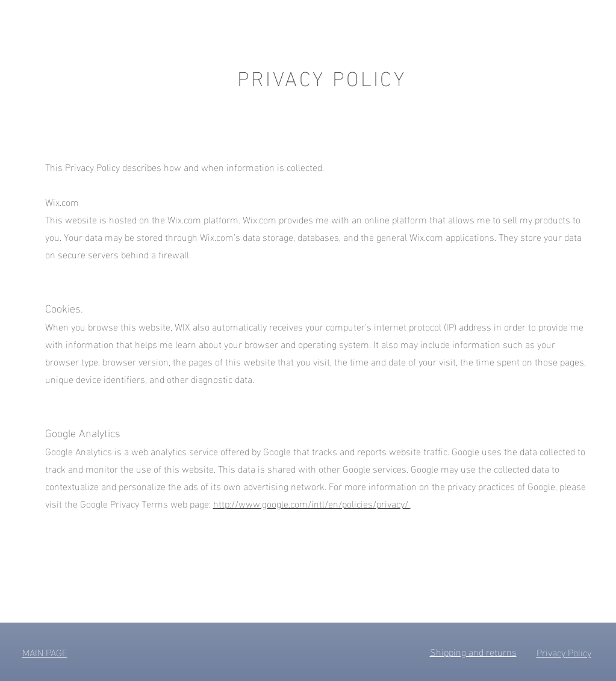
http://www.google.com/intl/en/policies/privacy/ (312, 503)
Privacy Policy (564, 652)
